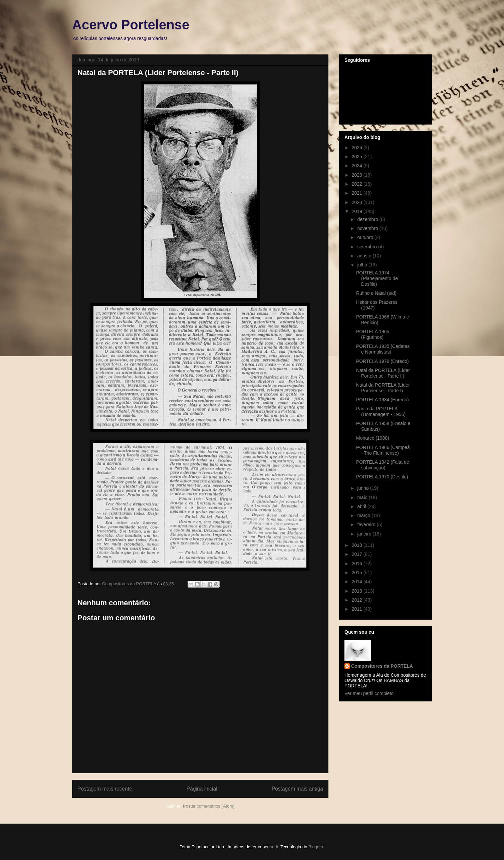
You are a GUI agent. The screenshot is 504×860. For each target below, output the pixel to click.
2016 (358, 564)
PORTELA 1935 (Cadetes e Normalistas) (383, 349)
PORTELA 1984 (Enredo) (383, 400)
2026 (358, 148)
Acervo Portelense (131, 25)
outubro (366, 237)
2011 (358, 609)
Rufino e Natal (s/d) (376, 293)
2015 (358, 573)
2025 (358, 157)
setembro (367, 247)
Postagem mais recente (105, 789)
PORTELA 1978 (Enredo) (383, 361)
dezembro (368, 219)
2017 (358, 554)
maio (363, 497)
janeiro (365, 534)
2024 (358, 166)
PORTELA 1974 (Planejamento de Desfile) (377, 278)
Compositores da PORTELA (382, 666)
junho (363, 488)
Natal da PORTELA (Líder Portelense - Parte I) (383, 388)
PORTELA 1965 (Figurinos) (373, 334)
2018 (358, 545)
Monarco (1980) (373, 438)
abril (362, 506)
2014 (358, 582)
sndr (274, 847)
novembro (368, 228)
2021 (358, 193)
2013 (358, 591)
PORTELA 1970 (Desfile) (382, 477)
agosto (365, 256)
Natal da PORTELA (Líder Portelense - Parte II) (383, 373)
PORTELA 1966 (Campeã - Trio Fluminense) (383, 450)
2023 (358, 175)
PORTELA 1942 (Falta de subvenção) (383, 465)
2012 (358, 600)
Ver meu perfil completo (369, 693)
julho (363, 265)
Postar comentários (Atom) (209, 806)
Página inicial (202, 789)
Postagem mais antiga (297, 789)
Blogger (316, 847)
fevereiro (367, 524)
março (364, 515)
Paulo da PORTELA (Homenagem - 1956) (381, 411)
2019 (358, 211)
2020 (358, 202)
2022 (358, 184)
